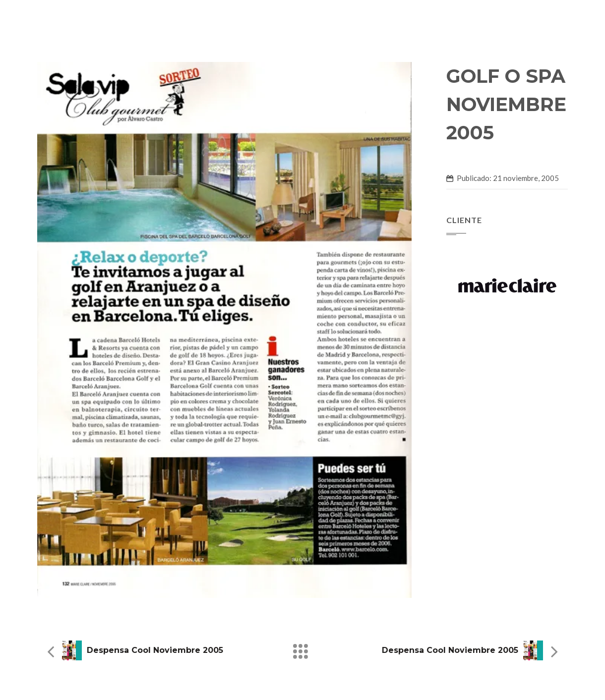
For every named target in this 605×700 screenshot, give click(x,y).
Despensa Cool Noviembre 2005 (155, 650)
